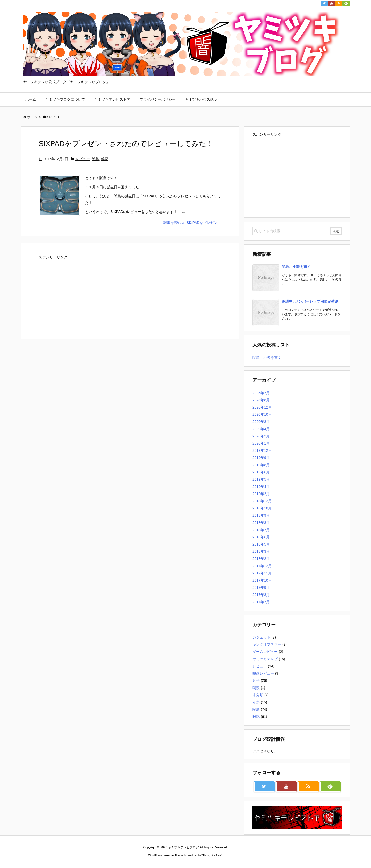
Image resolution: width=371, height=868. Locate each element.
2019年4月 (261, 487)
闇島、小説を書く (296, 267)
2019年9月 (261, 458)
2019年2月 (261, 494)
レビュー (83, 159)
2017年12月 (262, 566)
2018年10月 (262, 508)
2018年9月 (261, 515)
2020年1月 (261, 443)
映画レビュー (263, 673)
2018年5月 (261, 544)
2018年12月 (262, 501)
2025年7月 (261, 393)
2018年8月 (261, 523)
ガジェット (262, 637)
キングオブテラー (267, 644)
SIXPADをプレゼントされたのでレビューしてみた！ (126, 144)
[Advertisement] (77, 293)
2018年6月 (261, 537)
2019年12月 (262, 450)
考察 (256, 702)
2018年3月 (261, 551)
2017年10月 (262, 580)
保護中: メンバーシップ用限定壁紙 (310, 301)
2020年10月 (262, 414)
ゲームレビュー (265, 652)
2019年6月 (261, 472)
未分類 (258, 695)
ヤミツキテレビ (265, 659)
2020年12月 (262, 407)
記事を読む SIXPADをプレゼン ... (192, 223)
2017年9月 (261, 588)
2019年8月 (261, 465)
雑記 (105, 159)
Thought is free (212, 855)
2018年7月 (261, 530)
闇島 (95, 159)
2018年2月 (261, 559)
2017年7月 (261, 602)
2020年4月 (261, 429)
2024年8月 (261, 400)
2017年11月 (262, 573)
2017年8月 (261, 595)
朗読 (256, 688)
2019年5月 (261, 479)
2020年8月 (261, 422)
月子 (256, 680)
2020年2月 (261, 436)
